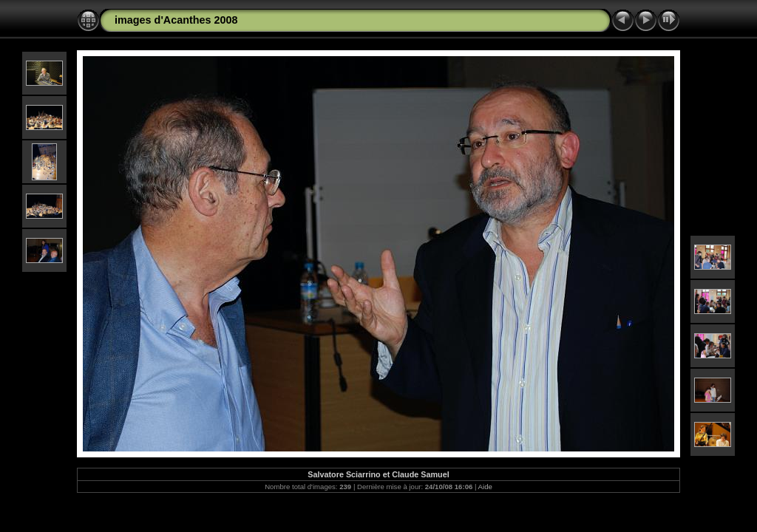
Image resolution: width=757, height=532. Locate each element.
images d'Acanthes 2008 (176, 20)
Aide (485, 487)
